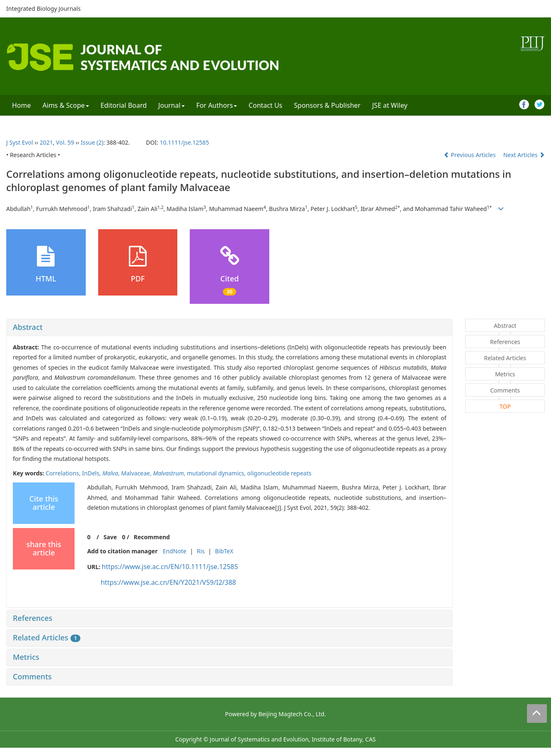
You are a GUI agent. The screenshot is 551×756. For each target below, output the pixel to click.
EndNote (175, 551)
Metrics (26, 657)
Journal (172, 105)
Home (22, 105)
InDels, (92, 473)
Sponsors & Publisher (327, 105)
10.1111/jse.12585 (184, 142)
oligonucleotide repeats (279, 473)
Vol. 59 (65, 142)
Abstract (28, 327)
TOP (505, 406)
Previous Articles (470, 155)
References (33, 618)
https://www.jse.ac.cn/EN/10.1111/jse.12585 (170, 567)
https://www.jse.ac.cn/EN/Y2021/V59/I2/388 (168, 582)
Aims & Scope (66, 105)
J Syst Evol (20, 142)
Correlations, (64, 473)
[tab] (230, 327)
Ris (201, 551)
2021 (46, 142)
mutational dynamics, (217, 473)
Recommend (152, 537)
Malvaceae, (137, 473)
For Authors (217, 105)
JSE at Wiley (390, 105)
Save (110, 537)
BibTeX (224, 551)
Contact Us (265, 105)
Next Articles (524, 155)
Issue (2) (92, 142)
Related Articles (47, 637)
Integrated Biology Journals (43, 8)
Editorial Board (124, 105)
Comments (32, 676)
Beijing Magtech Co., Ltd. (292, 714)
